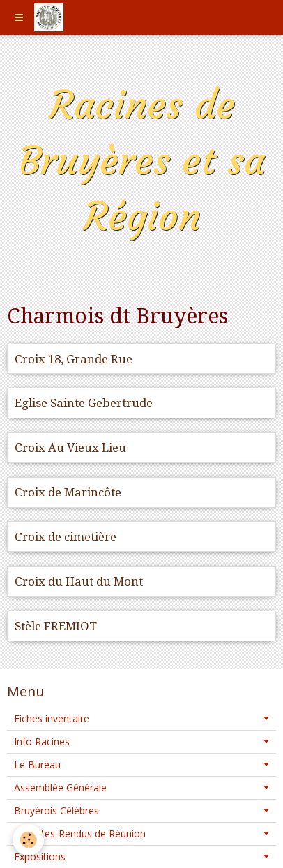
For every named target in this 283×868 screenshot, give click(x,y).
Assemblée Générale (60, 787)
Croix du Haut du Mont (79, 581)
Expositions (40, 856)
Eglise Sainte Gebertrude (84, 403)
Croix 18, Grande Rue (74, 359)
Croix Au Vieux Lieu (70, 448)
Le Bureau (37, 764)
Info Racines (42, 741)
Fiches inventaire (52, 718)
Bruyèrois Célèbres (56, 810)
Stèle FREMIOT (56, 626)
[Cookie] (28, 840)
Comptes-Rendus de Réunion (80, 833)
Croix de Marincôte (68, 492)
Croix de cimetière (66, 537)
